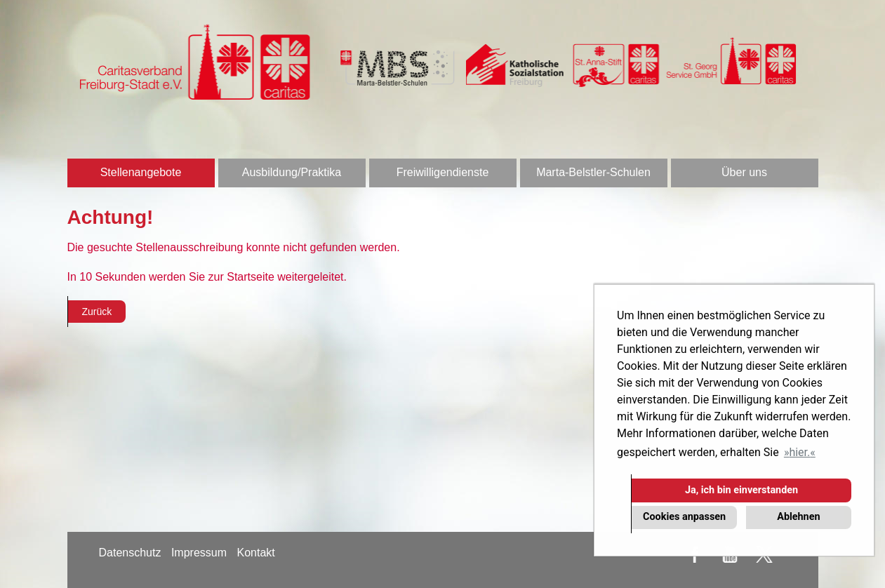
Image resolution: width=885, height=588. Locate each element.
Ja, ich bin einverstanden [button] (741, 490)
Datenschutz (130, 553)
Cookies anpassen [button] (684, 517)
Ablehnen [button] (798, 517)
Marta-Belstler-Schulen (593, 172)
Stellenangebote (141, 172)
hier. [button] (799, 452)
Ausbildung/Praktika (292, 172)
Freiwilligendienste (443, 172)
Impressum (199, 553)
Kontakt (255, 553)
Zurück (97, 312)
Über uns (744, 172)
